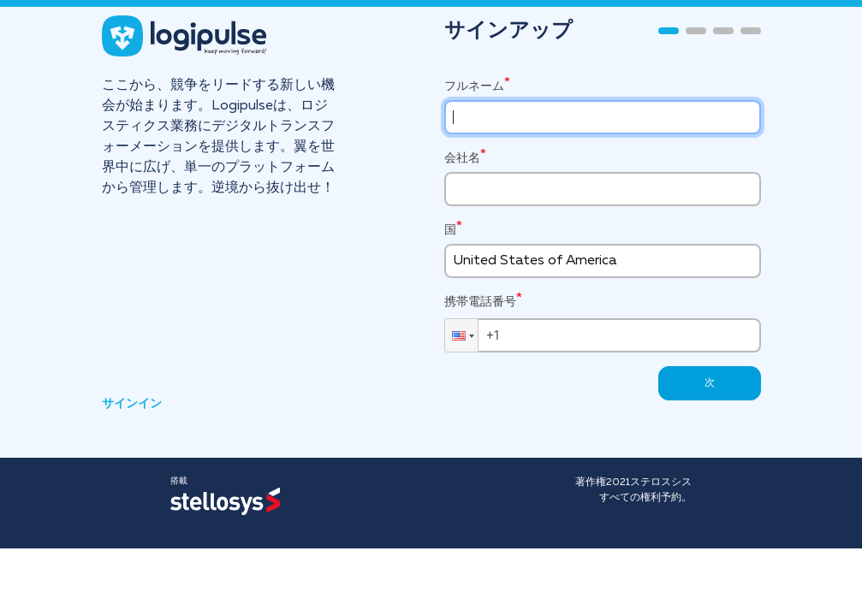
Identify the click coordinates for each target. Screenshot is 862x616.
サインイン (132, 404)
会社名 (462, 158)
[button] (461, 335)
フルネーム (474, 86)
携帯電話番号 (480, 301)
